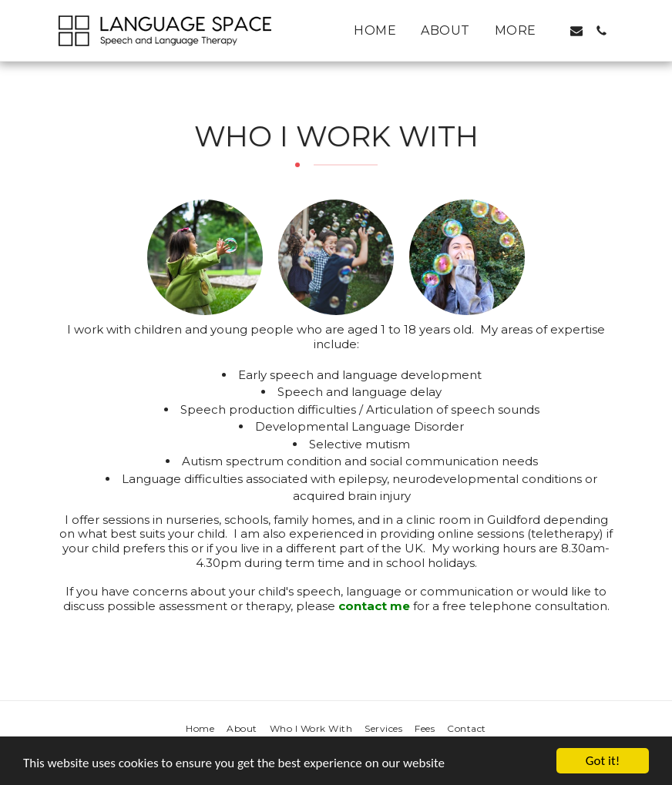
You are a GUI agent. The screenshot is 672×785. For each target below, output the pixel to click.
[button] (576, 31)
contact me (374, 606)
